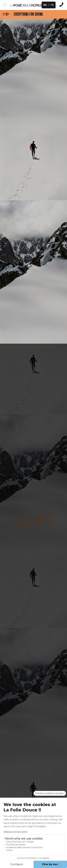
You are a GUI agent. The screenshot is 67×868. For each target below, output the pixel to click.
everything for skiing (28, 14)
